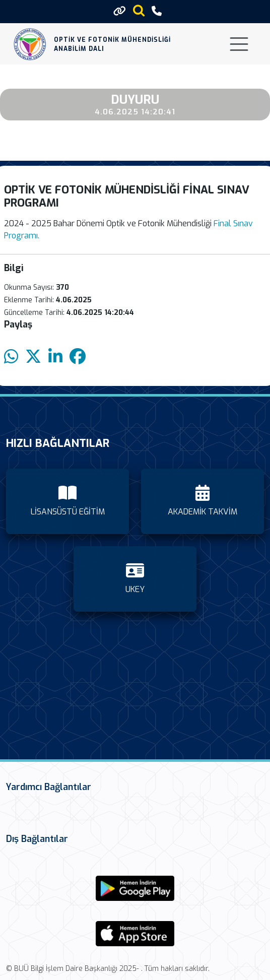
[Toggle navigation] (239, 44)
